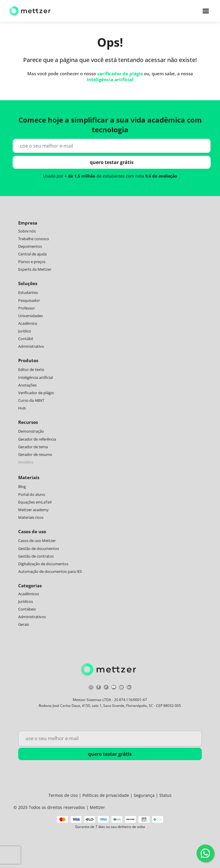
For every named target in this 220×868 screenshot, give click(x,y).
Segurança (144, 795)
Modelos (26, 462)
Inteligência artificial (35, 377)
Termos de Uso (63, 795)
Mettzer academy (33, 510)
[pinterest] (121, 688)
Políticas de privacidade (106, 795)
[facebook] (99, 688)
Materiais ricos (31, 517)
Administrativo (31, 346)
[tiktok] (106, 688)
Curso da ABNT (31, 400)
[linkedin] (129, 688)
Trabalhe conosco (34, 239)
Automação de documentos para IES (50, 571)
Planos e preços (32, 262)
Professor (27, 308)
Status (165, 795)
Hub (22, 408)
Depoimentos (30, 246)
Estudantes (28, 292)
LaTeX (47, 502)
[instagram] (91, 688)
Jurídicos (26, 601)
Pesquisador (29, 300)
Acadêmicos (29, 594)
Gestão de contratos (36, 556)
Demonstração (31, 431)
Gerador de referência (37, 439)
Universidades (31, 316)
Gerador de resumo (35, 454)
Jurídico (25, 331)
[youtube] (114, 688)
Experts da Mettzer (35, 269)
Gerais (24, 624)
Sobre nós (27, 231)
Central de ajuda (32, 254)
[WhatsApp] (205, 853)
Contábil (26, 339)
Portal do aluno (32, 494)
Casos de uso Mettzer (37, 541)
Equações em (30, 502)
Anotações (27, 385)
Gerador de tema (33, 447)
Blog (22, 486)
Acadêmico (28, 323)
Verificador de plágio (36, 393)
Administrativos (32, 617)
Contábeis (27, 609)
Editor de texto (31, 369)
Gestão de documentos (39, 548)
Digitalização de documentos (43, 564)
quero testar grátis (112, 162)
